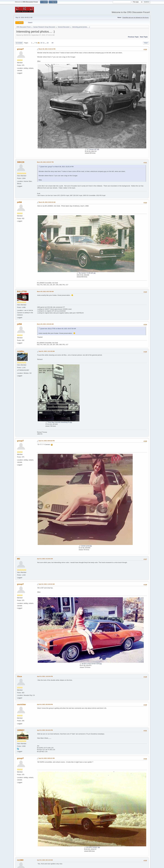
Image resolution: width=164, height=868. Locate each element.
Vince (19, 676)
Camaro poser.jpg (85, 546)
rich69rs (21, 351)
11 (44, 43)
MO (19, 559)
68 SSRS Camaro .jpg (92, 847)
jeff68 (19, 202)
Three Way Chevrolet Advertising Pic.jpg (59, 422)
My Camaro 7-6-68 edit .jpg (86, 273)
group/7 (20, 49)
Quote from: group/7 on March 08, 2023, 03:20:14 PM (57, 167)
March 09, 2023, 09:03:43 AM (47, 202)
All (52, 43)
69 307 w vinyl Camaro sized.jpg (91, 664)
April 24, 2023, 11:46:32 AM (47, 584)
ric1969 (20, 860)
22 (48, 43)
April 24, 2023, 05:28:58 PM (45, 704)
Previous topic (133, 37)
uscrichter (21, 704)
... (34, 43)
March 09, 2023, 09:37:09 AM (45, 291)
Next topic (144, 37)
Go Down (19, 43)
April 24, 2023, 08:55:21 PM (47, 758)
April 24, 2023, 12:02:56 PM (45, 676)
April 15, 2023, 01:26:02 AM (45, 559)
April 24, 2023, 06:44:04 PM (45, 730)
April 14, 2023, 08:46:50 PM (47, 441)
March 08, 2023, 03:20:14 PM (47, 49)
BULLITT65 (22, 292)
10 (41, 43)
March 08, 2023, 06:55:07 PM (45, 162)
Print (146, 43)
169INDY (21, 730)
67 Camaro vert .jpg (92, 149)
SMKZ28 (21, 162)
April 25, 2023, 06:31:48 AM (45, 860)
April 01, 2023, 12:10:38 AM (47, 351)
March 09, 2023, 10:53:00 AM (45, 324)
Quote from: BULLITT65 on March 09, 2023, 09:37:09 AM (58, 329)
